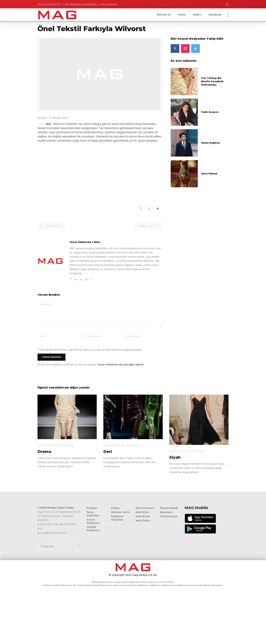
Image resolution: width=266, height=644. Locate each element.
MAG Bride (143, 516)
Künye (115, 508)
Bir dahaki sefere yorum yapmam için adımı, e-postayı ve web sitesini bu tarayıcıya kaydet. (91, 350)
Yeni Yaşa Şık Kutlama (109, 4)
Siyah (175, 457)
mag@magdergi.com (54, 533)
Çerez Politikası (93, 521)
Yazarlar (52, 445)
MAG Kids (142, 512)
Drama (44, 452)
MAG (49, 124)
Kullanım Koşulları (117, 518)
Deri (108, 452)
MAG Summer (145, 508)
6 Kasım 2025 (67, 445)
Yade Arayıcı (210, 112)
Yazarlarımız (169, 516)
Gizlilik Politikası (93, 529)
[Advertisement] (100, 170)
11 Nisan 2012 (59, 118)
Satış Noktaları (93, 514)
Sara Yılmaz (209, 174)
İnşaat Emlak (169, 508)
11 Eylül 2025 (199, 451)
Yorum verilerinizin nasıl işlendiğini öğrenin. (121, 364)
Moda (42, 118)
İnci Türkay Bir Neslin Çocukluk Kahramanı (212, 81)
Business (166, 512)
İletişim (92, 508)
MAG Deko (143, 521)
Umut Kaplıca (211, 143)
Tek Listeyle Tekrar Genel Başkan (79, 4)
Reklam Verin (120, 512)
